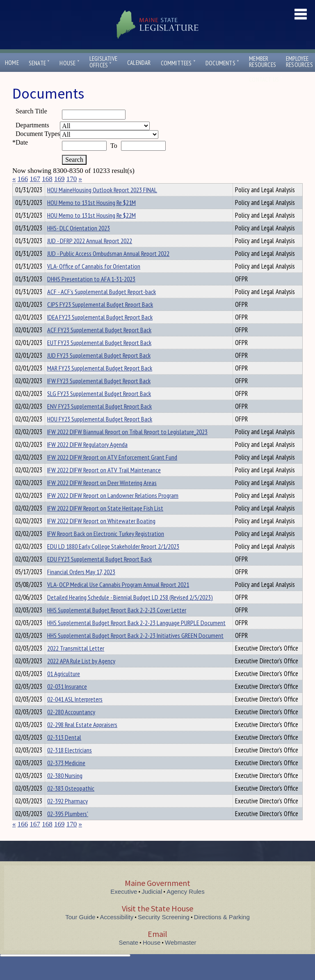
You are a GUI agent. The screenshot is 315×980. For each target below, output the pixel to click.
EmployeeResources (299, 62)
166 (23, 179)
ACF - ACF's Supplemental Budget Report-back (102, 306)
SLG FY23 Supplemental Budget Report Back (99, 408)
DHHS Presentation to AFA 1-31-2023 (91, 294)
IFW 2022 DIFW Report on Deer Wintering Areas (102, 497)
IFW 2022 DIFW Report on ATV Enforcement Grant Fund (112, 472)
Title (19, 189)
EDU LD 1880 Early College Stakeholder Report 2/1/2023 (113, 561)
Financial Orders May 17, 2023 (81, 587)
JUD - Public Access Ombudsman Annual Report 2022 (108, 268)
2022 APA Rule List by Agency (81, 676)
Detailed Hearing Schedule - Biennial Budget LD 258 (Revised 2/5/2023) (130, 612)
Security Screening (164, 932)
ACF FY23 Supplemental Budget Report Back (99, 345)
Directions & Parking (222, 932)
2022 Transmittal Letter (76, 663)
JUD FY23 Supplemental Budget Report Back (99, 370)
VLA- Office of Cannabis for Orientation (94, 281)
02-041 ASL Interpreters (75, 714)
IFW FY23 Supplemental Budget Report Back (99, 396)
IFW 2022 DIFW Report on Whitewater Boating (101, 536)
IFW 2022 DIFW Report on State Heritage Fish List (105, 523)
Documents (222, 63)
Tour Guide (80, 932)
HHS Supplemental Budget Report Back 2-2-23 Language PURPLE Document (136, 637)
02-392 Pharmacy (67, 816)
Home (12, 63)
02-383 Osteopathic (71, 803)
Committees (178, 63)
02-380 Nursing (65, 790)
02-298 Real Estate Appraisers (82, 739)
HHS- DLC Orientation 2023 (79, 243)
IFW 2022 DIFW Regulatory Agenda (87, 459)
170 (72, 179)
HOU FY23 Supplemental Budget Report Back (100, 434)
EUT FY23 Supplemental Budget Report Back (99, 357)
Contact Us (266, 79)
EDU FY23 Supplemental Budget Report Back (99, 574)
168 (47, 179)
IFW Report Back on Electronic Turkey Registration (106, 548)
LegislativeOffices (103, 62)
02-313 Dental (64, 752)
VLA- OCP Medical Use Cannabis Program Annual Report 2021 (118, 599)
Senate (39, 63)
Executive (124, 906)
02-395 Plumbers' (68, 828)
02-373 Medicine (66, 778)
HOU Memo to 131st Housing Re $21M (91, 217)
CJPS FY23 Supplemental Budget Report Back (100, 319)
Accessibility (117, 932)
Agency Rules (186, 906)
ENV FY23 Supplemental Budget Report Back (99, 421)
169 (59, 179)
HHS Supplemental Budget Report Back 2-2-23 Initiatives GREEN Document (135, 650)
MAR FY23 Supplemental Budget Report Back (100, 383)
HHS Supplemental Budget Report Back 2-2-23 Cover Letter (117, 625)
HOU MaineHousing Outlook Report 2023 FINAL (102, 205)
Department (60, 189)
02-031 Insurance (67, 701)
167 (35, 179)
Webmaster (180, 957)
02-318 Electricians (70, 765)
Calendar (139, 63)
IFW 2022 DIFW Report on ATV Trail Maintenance (104, 485)
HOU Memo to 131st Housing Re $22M (91, 230)
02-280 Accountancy (71, 727)
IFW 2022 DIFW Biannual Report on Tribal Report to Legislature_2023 (127, 446)
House (69, 63)
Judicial (152, 906)
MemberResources (262, 62)
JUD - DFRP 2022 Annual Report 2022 (90, 255)
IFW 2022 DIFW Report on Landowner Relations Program (113, 510)
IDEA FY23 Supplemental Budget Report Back (100, 332)
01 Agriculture (64, 688)
